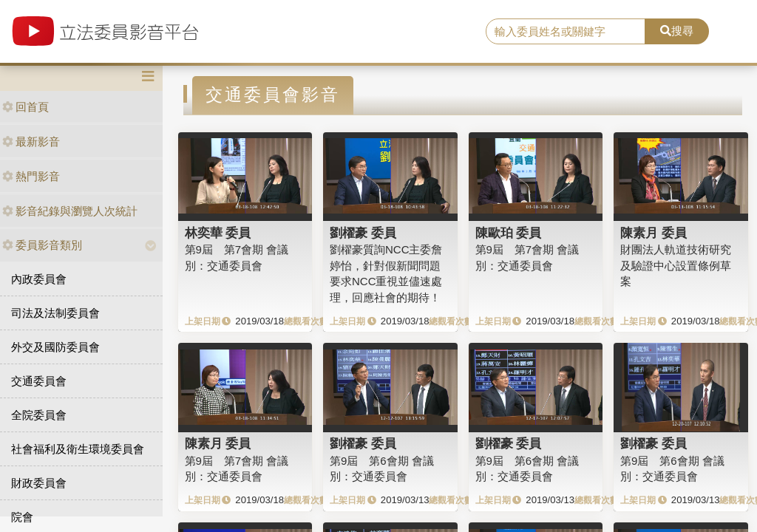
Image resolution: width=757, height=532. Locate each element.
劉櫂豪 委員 (363, 233)
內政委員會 (39, 279)
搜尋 (677, 31)
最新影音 (31, 141)
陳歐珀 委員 (509, 233)
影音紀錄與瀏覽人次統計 (70, 211)
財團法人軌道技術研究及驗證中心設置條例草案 (676, 265)
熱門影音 (31, 176)
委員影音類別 (42, 245)
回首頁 (26, 107)
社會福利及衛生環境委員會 (78, 449)
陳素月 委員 (654, 233)
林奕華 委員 (218, 233)
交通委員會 (39, 381)
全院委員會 (39, 415)
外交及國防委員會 (55, 347)
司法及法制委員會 (55, 313)
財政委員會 (39, 483)
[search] (566, 32)
